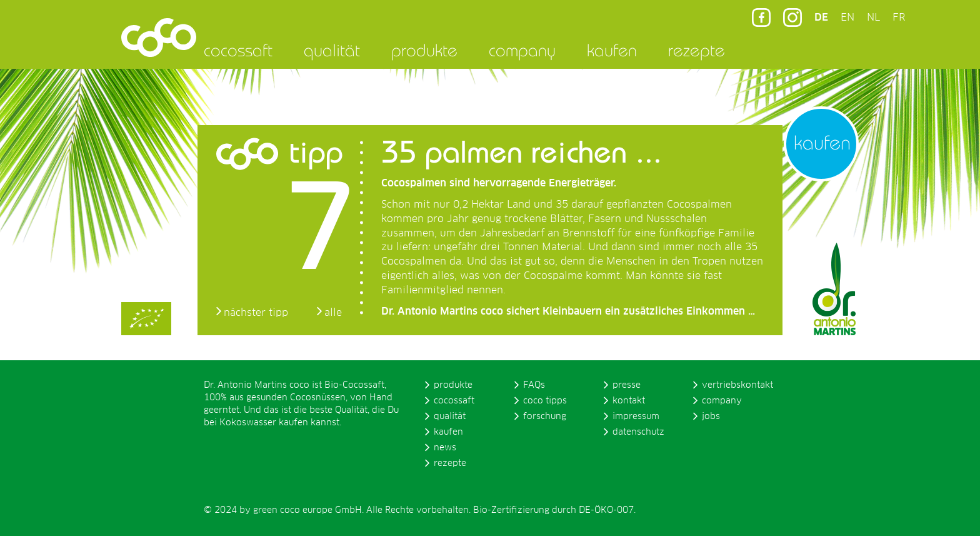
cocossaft (238, 50)
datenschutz (638, 432)
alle (333, 313)
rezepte (697, 50)
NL (873, 18)
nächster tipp (256, 313)
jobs (711, 417)
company (522, 50)
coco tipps (545, 401)
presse (627, 385)
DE (821, 18)
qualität (332, 50)
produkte (424, 50)
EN (847, 18)
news (445, 448)
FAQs (534, 385)
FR (899, 18)
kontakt (629, 401)
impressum (636, 417)
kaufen (612, 50)
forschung (545, 417)
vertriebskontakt (737, 385)
